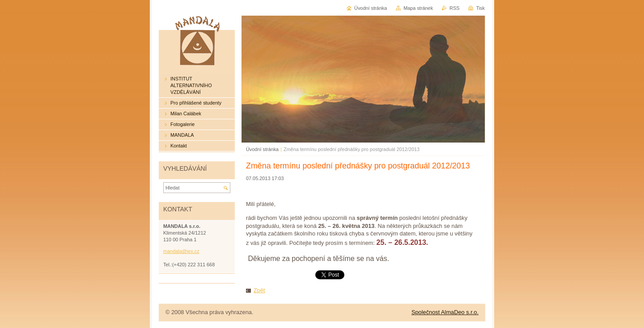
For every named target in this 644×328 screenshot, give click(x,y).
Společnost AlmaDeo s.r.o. (445, 312)
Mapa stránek (418, 8)
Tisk (480, 8)
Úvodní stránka (262, 149)
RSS (454, 8)
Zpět (259, 290)
